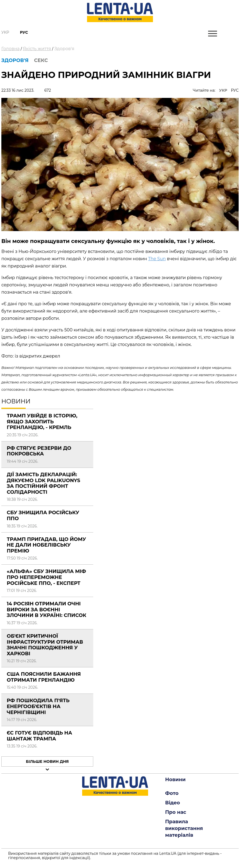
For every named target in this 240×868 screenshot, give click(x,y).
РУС (235, 90)
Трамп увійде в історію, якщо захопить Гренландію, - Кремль (42, 422)
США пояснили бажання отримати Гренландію (44, 677)
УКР (223, 90)
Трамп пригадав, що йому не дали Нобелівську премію (46, 545)
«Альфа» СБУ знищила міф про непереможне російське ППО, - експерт (46, 577)
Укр (5, 32)
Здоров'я (64, 49)
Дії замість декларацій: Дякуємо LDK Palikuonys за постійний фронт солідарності (44, 483)
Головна (11, 49)
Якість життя (37, 49)
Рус (24, 32)
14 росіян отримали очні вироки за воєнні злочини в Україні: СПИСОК (46, 610)
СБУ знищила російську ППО (43, 516)
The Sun (157, 259)
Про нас (176, 812)
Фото (172, 793)
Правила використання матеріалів (184, 828)
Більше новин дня (47, 761)
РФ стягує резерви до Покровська (39, 451)
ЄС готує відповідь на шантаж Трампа (39, 736)
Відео (173, 803)
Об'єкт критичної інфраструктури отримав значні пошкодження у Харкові (45, 645)
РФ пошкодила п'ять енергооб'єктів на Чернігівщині (38, 706)
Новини (175, 780)
